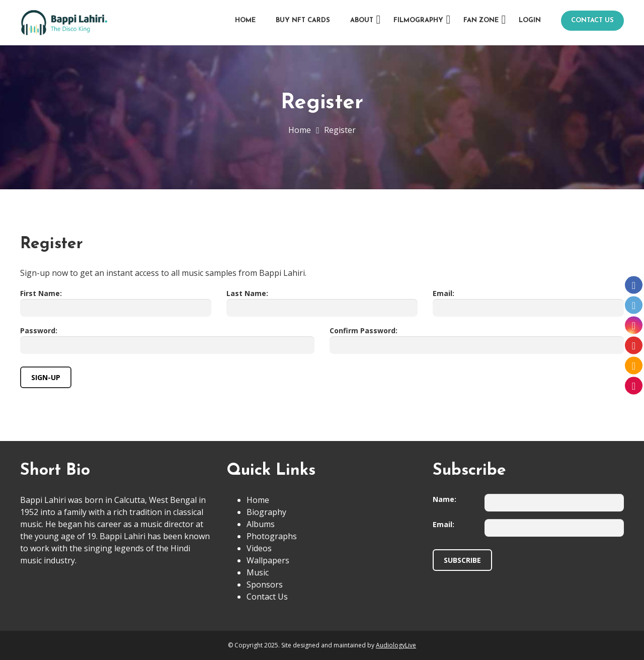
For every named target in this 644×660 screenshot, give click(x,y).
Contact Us (592, 20)
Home (245, 20)
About (362, 20)
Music (258, 572)
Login (530, 20)
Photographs (272, 536)
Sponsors (265, 584)
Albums (261, 524)
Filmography (418, 20)
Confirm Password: (364, 331)
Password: (39, 331)
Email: (444, 293)
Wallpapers (268, 560)
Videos (259, 548)
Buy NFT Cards (303, 20)
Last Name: (247, 293)
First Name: (41, 293)
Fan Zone (481, 20)
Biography (266, 512)
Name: (445, 499)
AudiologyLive (396, 645)
